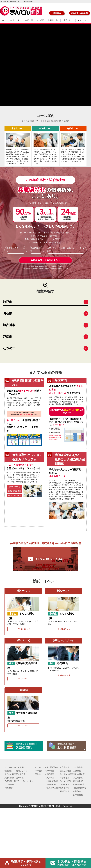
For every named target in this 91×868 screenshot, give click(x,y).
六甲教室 (50, 771)
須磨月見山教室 (53, 788)
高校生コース (41, 774)
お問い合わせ (22, 771)
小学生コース (41, 767)
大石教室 (50, 774)
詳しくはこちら (23, 629)
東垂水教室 (65, 767)
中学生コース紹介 (23, 20)
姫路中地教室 (79, 785)
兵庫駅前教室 (52, 781)
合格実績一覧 (53, 20)
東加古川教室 (79, 774)
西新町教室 (65, 788)
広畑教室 (77, 791)
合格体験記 (9, 788)
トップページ (10, 767)
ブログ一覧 (9, 785)
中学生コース (41, 771)
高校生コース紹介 (38, 20)
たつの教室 (78, 795)
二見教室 (77, 771)
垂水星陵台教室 (66, 774)
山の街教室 (65, 785)
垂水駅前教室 (66, 771)
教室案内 (8, 771)
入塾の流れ (68, 20)
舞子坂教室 (65, 778)
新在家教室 (78, 781)
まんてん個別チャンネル (45, 559)
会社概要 (20, 767)
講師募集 (20, 778)
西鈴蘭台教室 (66, 781)
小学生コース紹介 (8, 20)
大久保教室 (78, 767)
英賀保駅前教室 (80, 788)
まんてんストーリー (83, 21)
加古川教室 (78, 778)
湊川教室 (50, 778)
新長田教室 (51, 785)
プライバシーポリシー (25, 781)
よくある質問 (10, 774)
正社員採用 (21, 774)
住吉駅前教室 (52, 767)
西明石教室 (65, 791)
